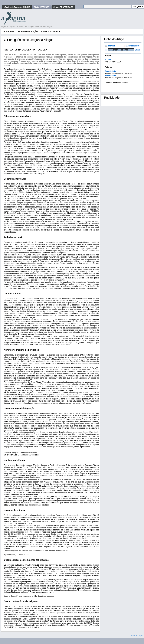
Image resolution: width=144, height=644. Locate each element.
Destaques (9, 32)
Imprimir (111, 46)
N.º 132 (20, 27)
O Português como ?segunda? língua (39, 27)
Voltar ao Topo (137, 635)
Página (4, 27)
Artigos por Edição (28, 32)
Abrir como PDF (133, 46)
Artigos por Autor (51, 32)
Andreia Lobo (111, 71)
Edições (12, 27)
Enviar (137, 50)
